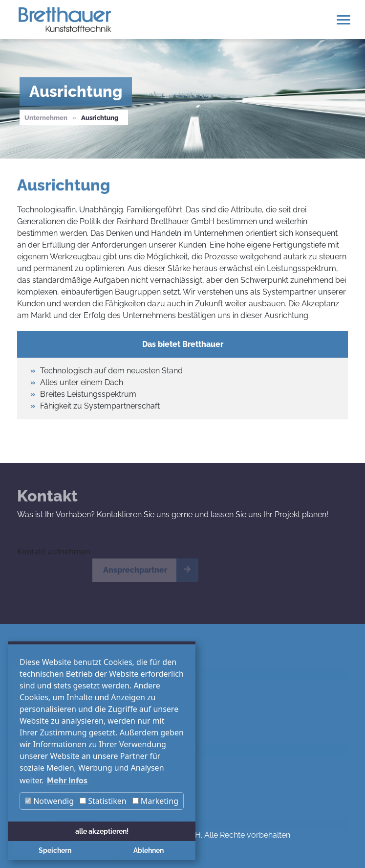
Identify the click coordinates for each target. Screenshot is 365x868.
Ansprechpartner (135, 574)
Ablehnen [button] (149, 850)
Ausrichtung (100, 118)
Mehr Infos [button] (67, 781)
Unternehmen (46, 118)
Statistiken (103, 801)
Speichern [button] (55, 850)
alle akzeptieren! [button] (102, 831)
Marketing (155, 801)
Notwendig (49, 801)
